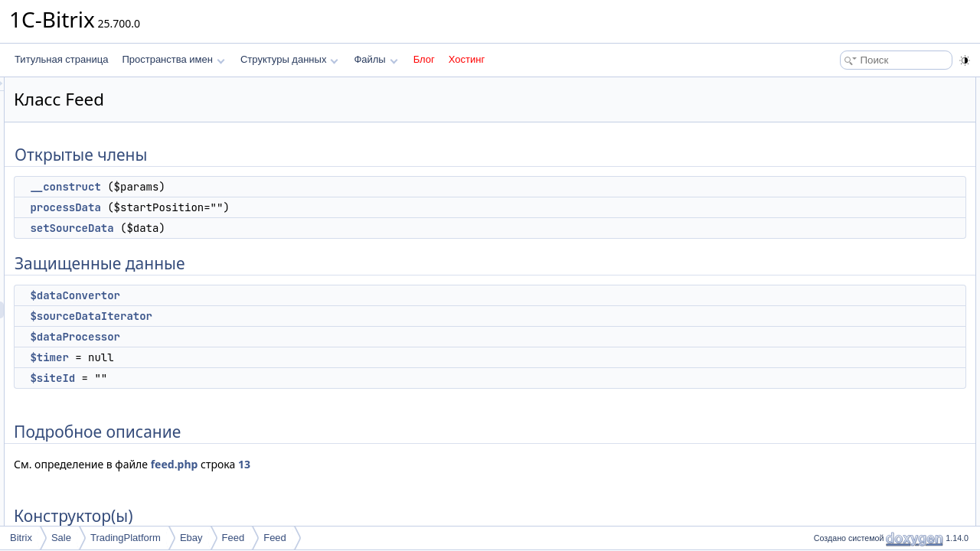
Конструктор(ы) (842, 271)
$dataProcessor (266, 337)
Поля (820, 355)
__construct (256, 187)
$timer (240, 357)
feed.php (366, 464)
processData (256, 207)
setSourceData (263, 228)
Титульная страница (61, 59)
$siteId (244, 378)
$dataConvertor (266, 295)
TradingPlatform (126, 538)
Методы (826, 305)
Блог (424, 59)
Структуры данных (289, 59)
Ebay (191, 538)
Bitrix (21, 538)
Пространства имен (173, 59)
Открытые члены (846, 86)
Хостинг (467, 59)
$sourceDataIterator (283, 316)
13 (436, 464)
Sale (61, 538)
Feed (234, 538)
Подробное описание (854, 254)
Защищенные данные (856, 153)
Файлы (376, 59)
